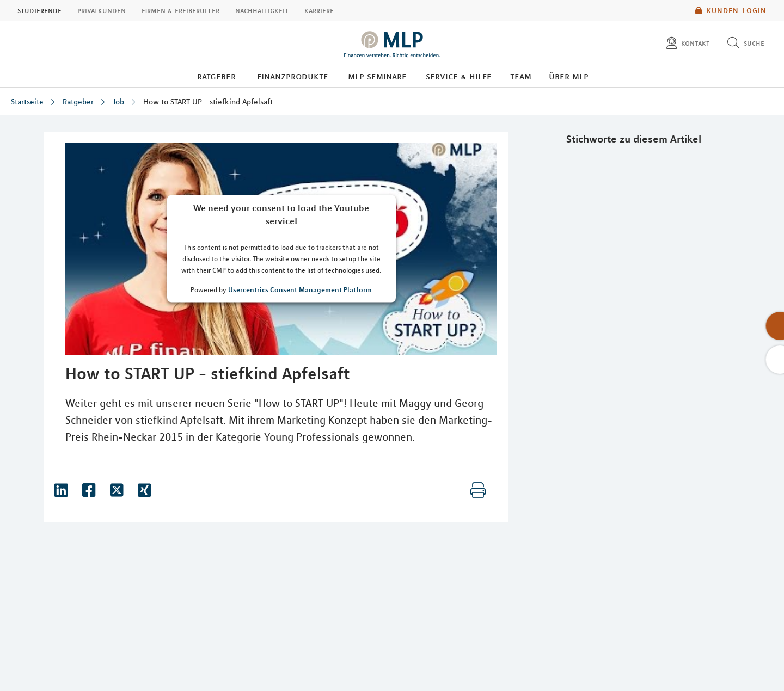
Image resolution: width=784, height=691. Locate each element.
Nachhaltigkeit (262, 10)
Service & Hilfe (459, 76)
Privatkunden (102, 10)
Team (521, 76)
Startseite (27, 102)
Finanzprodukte (293, 76)
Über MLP (569, 76)
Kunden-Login (731, 10)
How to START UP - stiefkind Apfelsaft (208, 102)
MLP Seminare (377, 76)
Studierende (39, 10)
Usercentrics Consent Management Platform (300, 289)
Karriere (319, 10)
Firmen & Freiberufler (180, 10)
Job (118, 102)
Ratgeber (216, 76)
